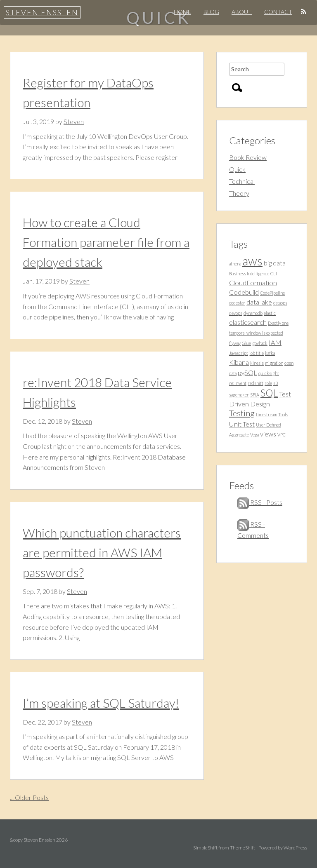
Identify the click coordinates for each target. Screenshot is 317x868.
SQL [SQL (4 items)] (269, 393)
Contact (278, 12)
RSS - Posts (260, 502)
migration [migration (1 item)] (274, 363)
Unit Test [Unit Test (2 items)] (242, 424)
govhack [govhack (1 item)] (260, 343)
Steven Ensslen (42, 12)
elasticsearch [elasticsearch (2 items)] (248, 322)
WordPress (295, 848)
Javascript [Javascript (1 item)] (239, 353)
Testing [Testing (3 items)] (242, 413)
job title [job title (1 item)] (257, 353)
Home (182, 12)
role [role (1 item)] (268, 383)
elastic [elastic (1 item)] (270, 313)
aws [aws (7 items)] (252, 261)
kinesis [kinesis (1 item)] (257, 363)
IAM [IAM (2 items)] (275, 342)
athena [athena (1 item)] (235, 264)
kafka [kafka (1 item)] (270, 353)
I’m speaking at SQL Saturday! (101, 703)
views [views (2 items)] (268, 434)
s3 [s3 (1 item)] (276, 383)
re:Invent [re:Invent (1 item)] (238, 383)
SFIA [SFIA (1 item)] (255, 395)
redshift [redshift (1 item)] (255, 383)
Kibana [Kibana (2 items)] (239, 362)
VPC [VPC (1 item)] (282, 435)
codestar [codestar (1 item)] (237, 303)
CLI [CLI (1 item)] (274, 273)
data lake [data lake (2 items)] (259, 302)
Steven (74, 121)
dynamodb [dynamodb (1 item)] (253, 313)
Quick (237, 169)
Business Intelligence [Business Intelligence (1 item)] (249, 273)
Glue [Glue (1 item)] (246, 343)
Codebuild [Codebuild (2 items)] (244, 292)
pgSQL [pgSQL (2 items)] (247, 372)
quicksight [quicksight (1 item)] (269, 373)
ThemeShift (242, 848)
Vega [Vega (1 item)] (254, 435)
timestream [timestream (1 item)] (266, 414)
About (242, 12)
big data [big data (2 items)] (275, 263)
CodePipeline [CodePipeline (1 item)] (272, 293)
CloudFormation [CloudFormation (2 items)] (253, 283)
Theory (239, 193)
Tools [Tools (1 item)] (283, 414)
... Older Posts (29, 797)
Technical (242, 181)
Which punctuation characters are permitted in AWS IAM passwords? (102, 552)
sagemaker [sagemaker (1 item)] (239, 395)
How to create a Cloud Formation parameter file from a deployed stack (106, 242)
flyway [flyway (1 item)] (235, 343)
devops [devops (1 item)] (236, 313)
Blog (211, 12)
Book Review (248, 157)
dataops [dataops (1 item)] (280, 303)
